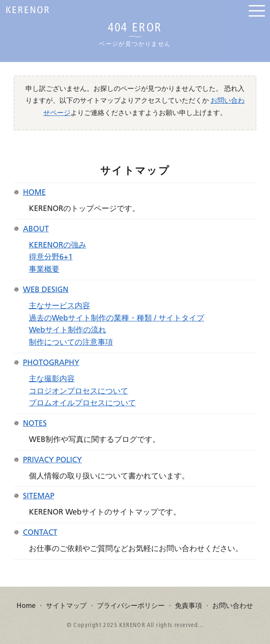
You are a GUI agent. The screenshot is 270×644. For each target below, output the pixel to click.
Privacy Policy (52, 460)
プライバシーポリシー (131, 606)
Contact (40, 533)
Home (34, 193)
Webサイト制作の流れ (67, 330)
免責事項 (188, 606)
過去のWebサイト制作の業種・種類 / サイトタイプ (117, 318)
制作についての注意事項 (71, 343)
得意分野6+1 (51, 257)
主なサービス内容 (59, 306)
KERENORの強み (58, 245)
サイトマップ (66, 606)
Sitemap (39, 496)
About (36, 229)
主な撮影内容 (52, 379)
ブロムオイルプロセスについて (82, 403)
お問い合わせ (233, 606)
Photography (51, 363)
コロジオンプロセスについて (79, 391)
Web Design (46, 290)
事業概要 (44, 270)
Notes (35, 424)
